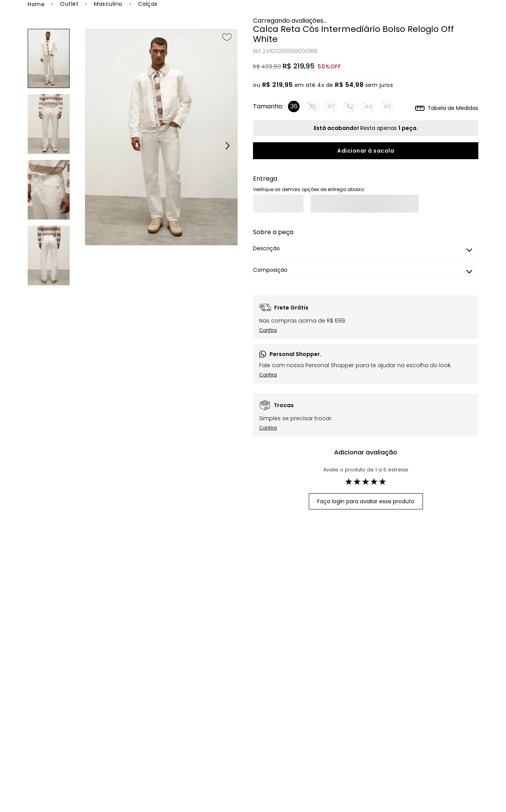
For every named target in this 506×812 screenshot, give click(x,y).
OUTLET (69, 4)
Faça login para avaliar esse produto (366, 501)
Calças (148, 4)
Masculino (108, 4)
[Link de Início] (36, 4)
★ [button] (349, 482)
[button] (222, 146)
